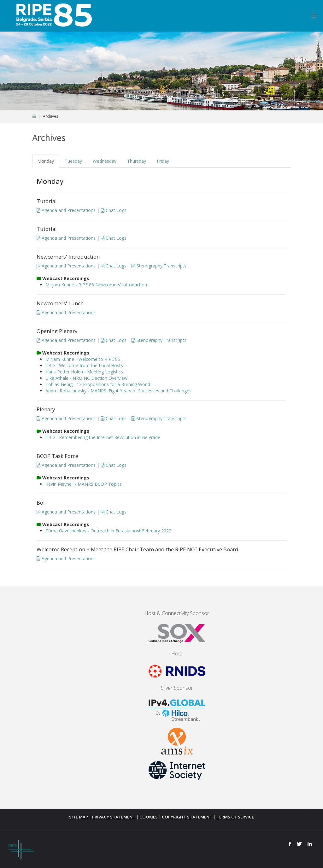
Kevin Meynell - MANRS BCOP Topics (84, 484)
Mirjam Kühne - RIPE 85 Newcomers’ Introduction (96, 285)
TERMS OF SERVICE (235, 817)
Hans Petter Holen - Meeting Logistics (84, 372)
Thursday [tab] (137, 161)
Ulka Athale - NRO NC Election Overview (86, 378)
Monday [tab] (46, 161)
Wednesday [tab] (105, 161)
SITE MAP (79, 817)
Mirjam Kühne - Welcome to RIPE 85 (83, 359)
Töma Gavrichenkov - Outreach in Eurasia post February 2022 (108, 531)
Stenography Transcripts (159, 266)
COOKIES (149, 817)
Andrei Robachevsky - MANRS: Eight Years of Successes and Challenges (118, 391)
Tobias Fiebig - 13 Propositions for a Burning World (98, 384)
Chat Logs (114, 210)
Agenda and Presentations (66, 210)
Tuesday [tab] (73, 161)
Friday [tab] (163, 161)
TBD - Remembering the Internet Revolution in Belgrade (103, 437)
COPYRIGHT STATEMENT (187, 817)
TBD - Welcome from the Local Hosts (84, 365)
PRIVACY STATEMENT (114, 817)
